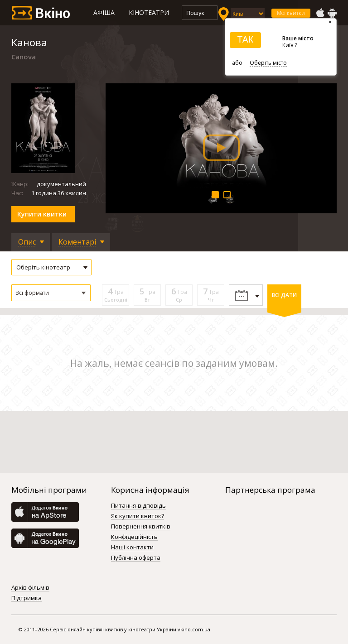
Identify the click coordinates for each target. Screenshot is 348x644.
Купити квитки (42, 214)
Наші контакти (132, 548)
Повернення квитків (141, 527)
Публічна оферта (136, 558)
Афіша (104, 12)
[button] (51, 293)
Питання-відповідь (138, 506)
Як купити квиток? (138, 516)
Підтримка (27, 598)
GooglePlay (332, 13)
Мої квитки (291, 13)
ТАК (245, 39)
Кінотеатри (149, 12)
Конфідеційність (134, 537)
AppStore (320, 13)
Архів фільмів (30, 588)
